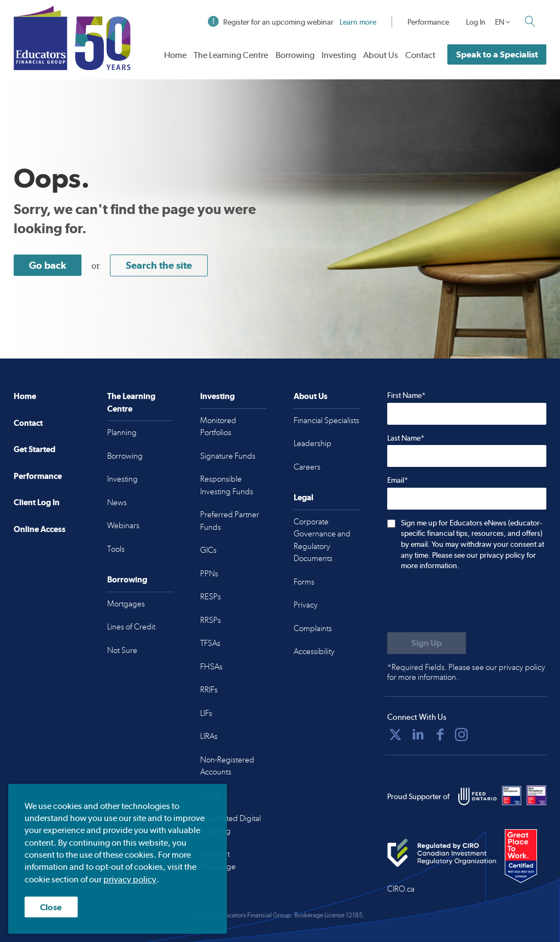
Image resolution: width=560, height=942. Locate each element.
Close (51, 907)
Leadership (313, 443)
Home (175, 55)
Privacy (306, 605)
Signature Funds (228, 456)
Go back (48, 265)
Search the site (159, 265)
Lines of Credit (131, 627)
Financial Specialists (326, 420)
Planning (122, 432)
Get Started (34, 449)
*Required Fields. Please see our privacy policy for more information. (466, 672)
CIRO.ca (401, 889)
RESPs (211, 597)
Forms (304, 582)
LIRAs (209, 736)
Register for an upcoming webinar (292, 22)
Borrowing (295, 55)
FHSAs (211, 667)
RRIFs (209, 690)
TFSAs (210, 643)
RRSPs (211, 620)
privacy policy (130, 880)
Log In (476, 22)
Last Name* (406, 438)
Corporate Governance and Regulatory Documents (322, 540)
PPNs (209, 574)
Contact (420, 55)
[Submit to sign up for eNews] (427, 643)
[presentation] (470, 603)
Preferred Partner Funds (230, 521)
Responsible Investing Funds (227, 485)
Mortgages (126, 604)
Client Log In (37, 502)
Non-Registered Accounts (227, 766)
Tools (116, 549)
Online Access (40, 529)
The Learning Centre (231, 55)
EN (500, 22)
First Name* (406, 395)
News (117, 502)
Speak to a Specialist (497, 54)
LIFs (206, 713)
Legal (304, 497)
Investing (339, 55)
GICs (208, 550)
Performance (428, 22)
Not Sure (122, 650)
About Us (381, 55)
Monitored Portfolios (218, 427)
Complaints (313, 628)
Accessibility (314, 651)
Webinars (123, 525)
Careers (307, 467)
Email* (398, 480)
